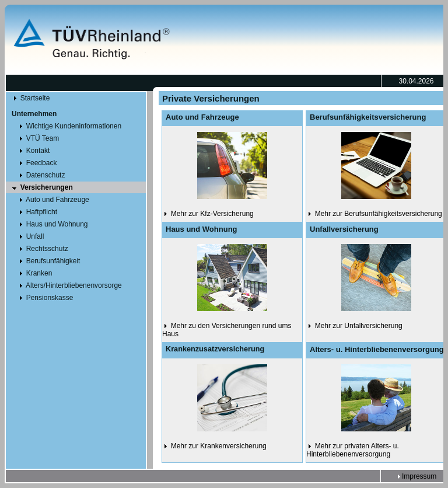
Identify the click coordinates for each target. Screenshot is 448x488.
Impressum (416, 476)
